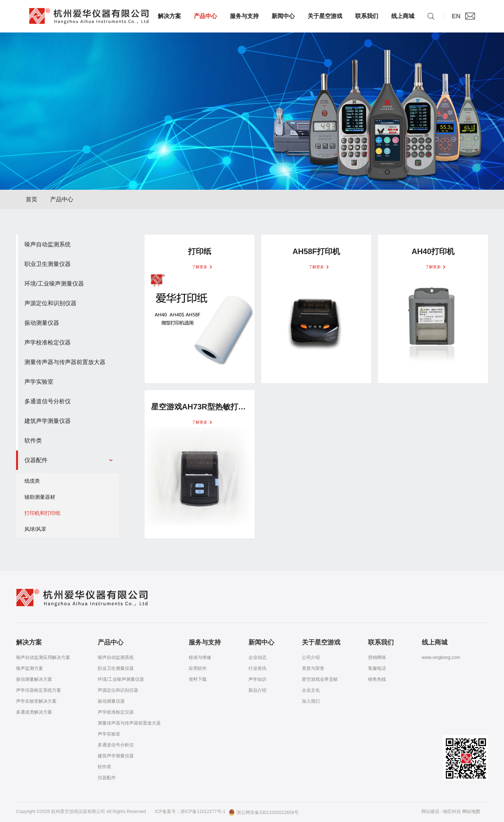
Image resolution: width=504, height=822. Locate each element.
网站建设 (430, 811)
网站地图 (471, 811)
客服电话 (377, 668)
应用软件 (198, 668)
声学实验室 (109, 734)
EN (456, 16)
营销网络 (377, 657)
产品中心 (205, 16)
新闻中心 (283, 16)
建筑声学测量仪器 (116, 756)
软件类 (104, 767)
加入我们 (311, 701)
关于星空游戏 (325, 16)
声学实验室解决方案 (36, 701)
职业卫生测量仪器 (116, 668)
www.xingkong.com (441, 657)
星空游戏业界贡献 (320, 679)
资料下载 (198, 679)
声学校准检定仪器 (116, 712)
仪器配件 (107, 778)
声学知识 (257, 679)
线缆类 (32, 484)
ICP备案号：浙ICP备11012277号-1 (190, 811)
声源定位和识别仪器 (118, 690)
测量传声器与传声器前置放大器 (129, 723)
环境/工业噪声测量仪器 (121, 679)
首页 (32, 202)
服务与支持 (244, 16)
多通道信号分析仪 (116, 745)
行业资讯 (257, 668)
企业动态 (257, 657)
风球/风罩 (35, 532)
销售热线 (377, 679)
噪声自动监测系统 (116, 657)
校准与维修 (200, 657)
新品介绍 (257, 690)
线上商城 (403, 16)
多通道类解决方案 (34, 712)
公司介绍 (311, 657)
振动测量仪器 (111, 701)
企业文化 (311, 690)
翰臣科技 (452, 811)
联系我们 (367, 16)
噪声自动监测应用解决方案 (43, 657)
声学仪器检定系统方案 (39, 690)
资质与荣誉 (313, 668)
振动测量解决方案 (34, 679)
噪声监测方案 (30, 668)
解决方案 (169, 16)
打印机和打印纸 (42, 516)
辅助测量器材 (40, 500)
